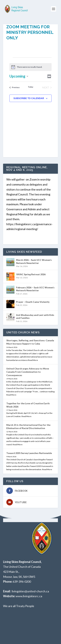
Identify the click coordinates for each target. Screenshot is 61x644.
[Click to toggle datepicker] (19, 76)
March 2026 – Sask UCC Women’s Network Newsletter (34, 261)
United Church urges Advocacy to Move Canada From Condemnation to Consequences (28, 372)
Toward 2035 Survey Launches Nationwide (29, 453)
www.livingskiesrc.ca (29, 596)
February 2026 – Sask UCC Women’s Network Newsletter (35, 289)
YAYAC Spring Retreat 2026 (31, 274)
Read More (33, 360)
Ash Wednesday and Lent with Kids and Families (35, 316)
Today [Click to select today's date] (31, 87)
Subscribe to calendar (29, 98)
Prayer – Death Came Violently (33, 302)
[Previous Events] (15, 87)
